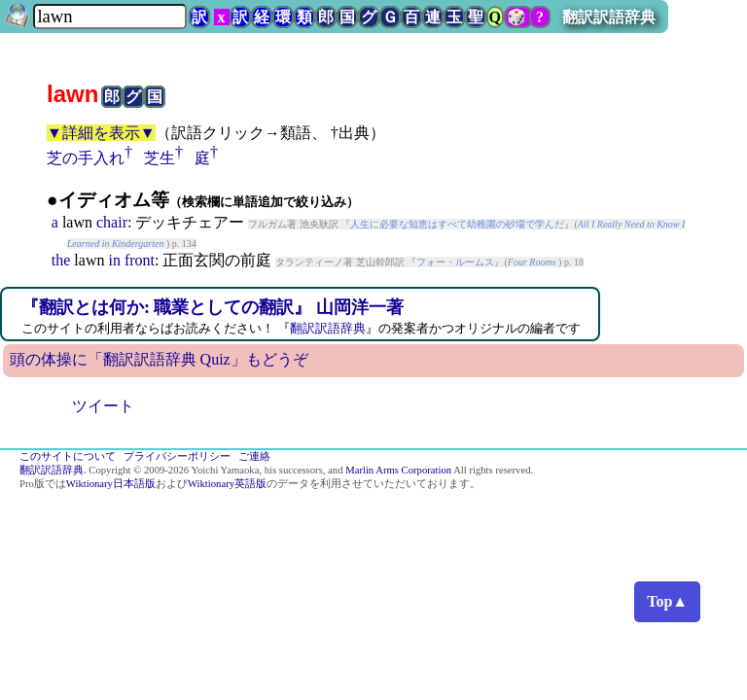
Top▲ (667, 601)
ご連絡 (254, 456)
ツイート (103, 406)
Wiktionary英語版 (227, 484)
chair (112, 222)
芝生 (160, 158)
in (114, 260)
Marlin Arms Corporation (398, 470)
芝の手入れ (86, 158)
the (61, 260)
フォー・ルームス (455, 262)
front (140, 260)
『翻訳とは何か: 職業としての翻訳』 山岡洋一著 (213, 307)
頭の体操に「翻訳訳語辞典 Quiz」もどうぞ (159, 359)
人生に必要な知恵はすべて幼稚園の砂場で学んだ (457, 224)
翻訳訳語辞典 (609, 17)
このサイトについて (68, 456)
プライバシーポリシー (177, 456)
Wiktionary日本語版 (111, 484)
